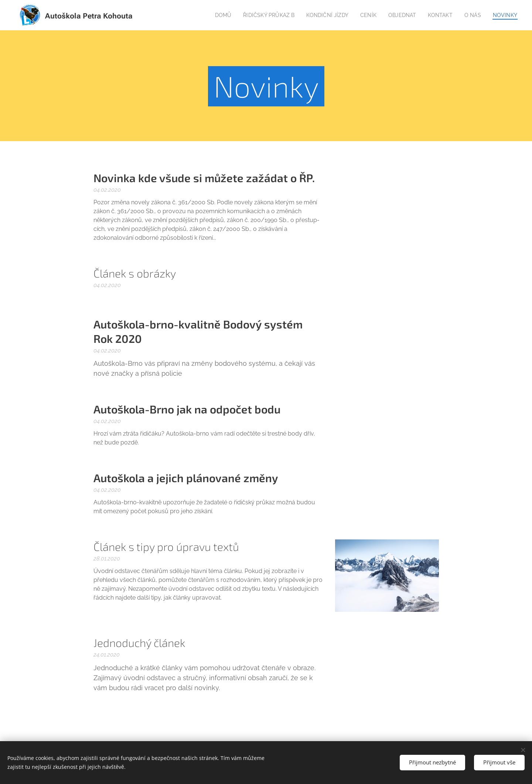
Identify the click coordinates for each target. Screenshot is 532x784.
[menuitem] (212, 15)
